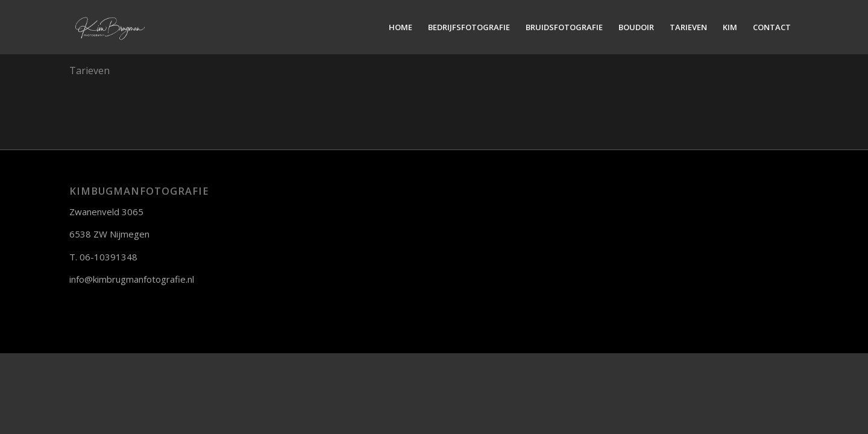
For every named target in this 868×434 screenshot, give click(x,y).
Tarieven (90, 71)
